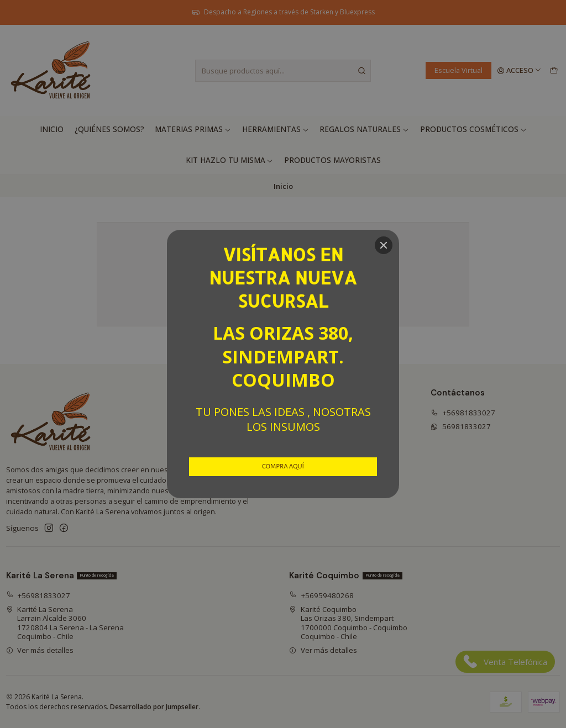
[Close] (384, 245)
